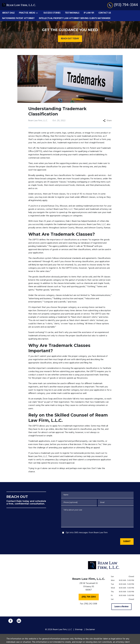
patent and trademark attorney (93, 209)
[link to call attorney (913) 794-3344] (123, 5)
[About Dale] (8, 13)
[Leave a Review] (121, 607)
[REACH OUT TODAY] (70, 39)
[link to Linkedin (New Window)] (19, 621)
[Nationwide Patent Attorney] (18, 18)
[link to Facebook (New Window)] (11, 621)
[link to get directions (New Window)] (89, 587)
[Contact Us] (105, 13)
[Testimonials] (72, 13)
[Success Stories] (52, 13)
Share (107, 121)
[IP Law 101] (89, 13)
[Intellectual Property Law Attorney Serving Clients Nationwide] (75, 18)
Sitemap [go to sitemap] (79, 630)
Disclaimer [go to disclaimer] (90, 630)
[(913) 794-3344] (89, 597)
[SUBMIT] (127, 542)
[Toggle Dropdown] (38, 13)
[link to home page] (19, 5)
